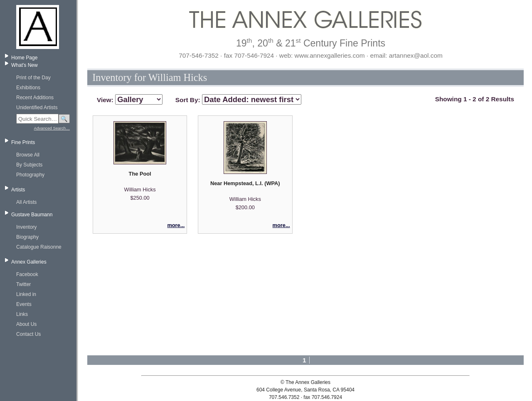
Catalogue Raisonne (39, 247)
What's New (25, 65)
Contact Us (28, 334)
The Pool (140, 174)
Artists (18, 190)
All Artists (26, 202)
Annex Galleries (29, 262)
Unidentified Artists (37, 108)
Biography (27, 237)
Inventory (26, 227)
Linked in (26, 294)
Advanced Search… (52, 128)
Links (22, 314)
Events (24, 304)
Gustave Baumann (32, 215)
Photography (30, 175)
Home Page (24, 58)
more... (176, 225)
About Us (26, 324)
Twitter (23, 284)
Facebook (27, 274)
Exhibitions (28, 88)
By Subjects (29, 165)
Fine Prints (23, 142)
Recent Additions (35, 98)
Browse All (28, 155)
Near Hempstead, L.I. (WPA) (245, 183)
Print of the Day (33, 78)
